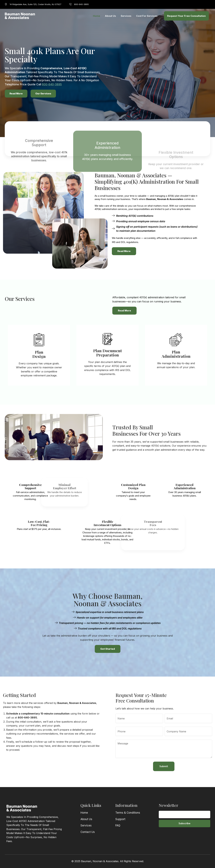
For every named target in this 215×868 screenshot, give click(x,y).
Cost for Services (147, 16)
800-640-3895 (52, 84)
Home (97, 16)
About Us (110, 16)
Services (126, 16)
